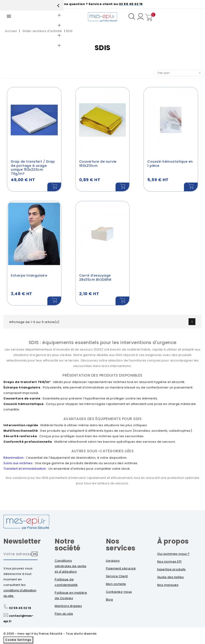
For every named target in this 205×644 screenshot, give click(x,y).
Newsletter (22, 542)
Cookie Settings (18, 640)
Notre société (68, 545)
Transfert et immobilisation (25, 469)
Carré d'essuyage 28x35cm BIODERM (95, 278)
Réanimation (14, 458)
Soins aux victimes (18, 464)
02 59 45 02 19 (20, 608)
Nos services (121, 545)
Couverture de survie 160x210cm (98, 164)
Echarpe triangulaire (29, 276)
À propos (173, 542)
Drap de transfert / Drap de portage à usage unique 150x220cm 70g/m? (33, 168)
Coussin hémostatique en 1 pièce (170, 164)
